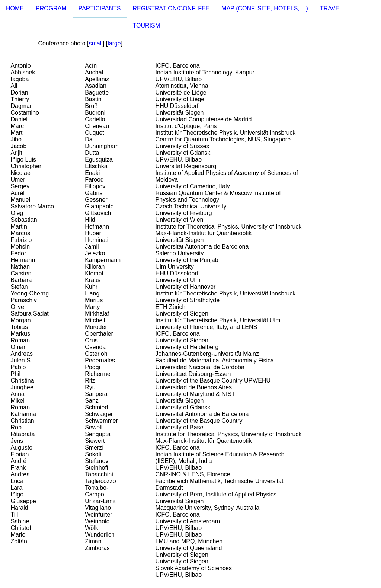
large (114, 43)
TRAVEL (331, 8)
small (95, 43)
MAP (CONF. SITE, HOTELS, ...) (265, 8)
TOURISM (146, 25)
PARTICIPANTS (100, 8)
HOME (15, 8)
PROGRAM (51, 8)
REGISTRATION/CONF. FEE (171, 8)
